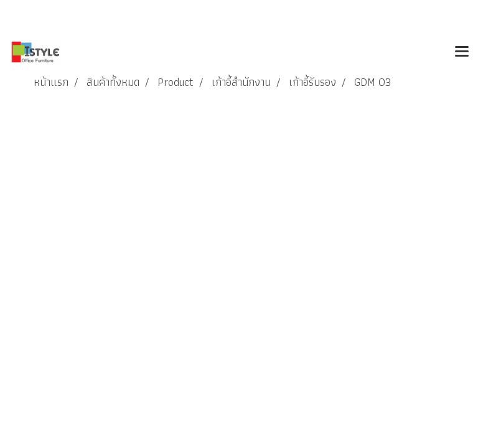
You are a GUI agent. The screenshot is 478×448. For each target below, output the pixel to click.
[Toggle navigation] (462, 52)
